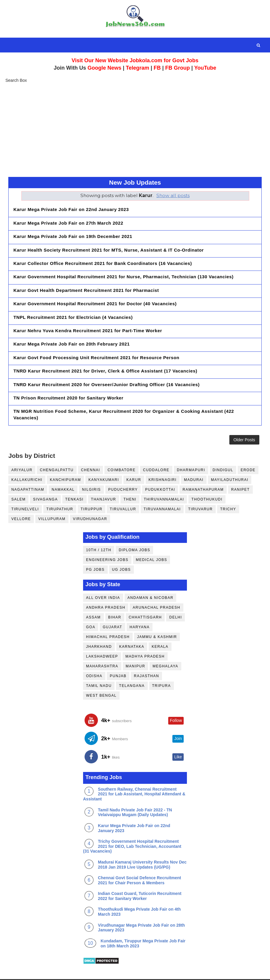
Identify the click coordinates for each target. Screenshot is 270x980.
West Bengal (101, 678)
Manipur (136, 649)
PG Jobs (95, 552)
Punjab (118, 659)
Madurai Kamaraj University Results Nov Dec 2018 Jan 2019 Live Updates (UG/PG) (142, 847)
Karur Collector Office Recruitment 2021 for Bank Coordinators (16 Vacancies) (103, 258)
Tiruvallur (123, 492)
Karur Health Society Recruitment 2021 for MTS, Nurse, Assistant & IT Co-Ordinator (109, 246)
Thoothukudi (207, 482)
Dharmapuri (191, 453)
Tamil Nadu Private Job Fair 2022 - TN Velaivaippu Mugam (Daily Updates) (135, 795)
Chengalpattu (57, 453)
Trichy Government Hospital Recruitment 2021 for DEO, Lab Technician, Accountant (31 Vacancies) (132, 829)
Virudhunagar (90, 502)
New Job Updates (135, 182)
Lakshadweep (102, 639)
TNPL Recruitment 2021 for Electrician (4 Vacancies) (73, 307)
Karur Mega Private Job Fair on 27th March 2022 (68, 222)
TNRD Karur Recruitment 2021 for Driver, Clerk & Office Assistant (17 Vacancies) (105, 355)
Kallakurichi (27, 463)
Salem (18, 482)
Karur (134, 463)
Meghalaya (165, 649)
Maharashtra (102, 649)
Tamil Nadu (99, 669)
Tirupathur (60, 492)
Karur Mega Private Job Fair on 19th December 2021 (73, 234)
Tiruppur (92, 492)
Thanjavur (104, 482)
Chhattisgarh (145, 600)
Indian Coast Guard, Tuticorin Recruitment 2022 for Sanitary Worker (140, 879)
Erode (248, 453)
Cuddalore (156, 453)
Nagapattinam (28, 472)
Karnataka (132, 629)
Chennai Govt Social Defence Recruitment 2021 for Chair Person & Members (139, 863)
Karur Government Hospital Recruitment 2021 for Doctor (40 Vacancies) (95, 294)
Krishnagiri (163, 463)
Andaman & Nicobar (151, 581)
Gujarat (112, 610)
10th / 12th (99, 533)
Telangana (132, 669)
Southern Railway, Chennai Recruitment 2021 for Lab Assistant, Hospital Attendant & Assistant (134, 777)
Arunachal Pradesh (156, 590)
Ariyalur (22, 453)
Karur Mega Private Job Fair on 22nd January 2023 (71, 209)
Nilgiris (91, 472)
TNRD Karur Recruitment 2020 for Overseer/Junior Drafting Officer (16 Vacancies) (107, 367)
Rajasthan (146, 659)
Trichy (228, 492)
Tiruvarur (200, 492)
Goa (91, 610)
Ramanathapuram (203, 472)
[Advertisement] (135, 130)
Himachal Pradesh (108, 620)
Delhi (175, 600)
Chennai (91, 453)
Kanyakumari (104, 463)
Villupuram (52, 502)
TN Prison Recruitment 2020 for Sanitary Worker (68, 379)
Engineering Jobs (107, 543)
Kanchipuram (65, 463)
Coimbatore (121, 453)
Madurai (194, 463)
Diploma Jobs (134, 533)
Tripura (162, 669)
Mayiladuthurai (230, 463)
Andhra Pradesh (106, 590)
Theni (130, 482)
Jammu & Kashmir (157, 620)
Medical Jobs (152, 543)
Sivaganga (45, 482)
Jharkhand (99, 629)
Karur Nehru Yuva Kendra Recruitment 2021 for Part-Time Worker (88, 319)
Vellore (21, 502)
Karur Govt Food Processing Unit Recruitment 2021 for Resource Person (96, 343)
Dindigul (223, 453)
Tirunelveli (25, 492)
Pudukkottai (160, 472)
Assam (93, 600)
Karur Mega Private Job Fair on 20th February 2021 (72, 331)
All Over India (103, 581)
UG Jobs (121, 552)
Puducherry (123, 472)
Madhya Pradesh (145, 639)
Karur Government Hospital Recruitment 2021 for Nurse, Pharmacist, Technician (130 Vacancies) (123, 270)
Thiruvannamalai (164, 482)
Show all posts (173, 195)
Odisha (94, 659)
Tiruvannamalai (162, 492)
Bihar (115, 600)
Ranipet (240, 472)
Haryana (140, 610)
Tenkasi (74, 482)
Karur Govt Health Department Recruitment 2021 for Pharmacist (86, 282)
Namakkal (63, 472)
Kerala (160, 629)
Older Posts (244, 421)
